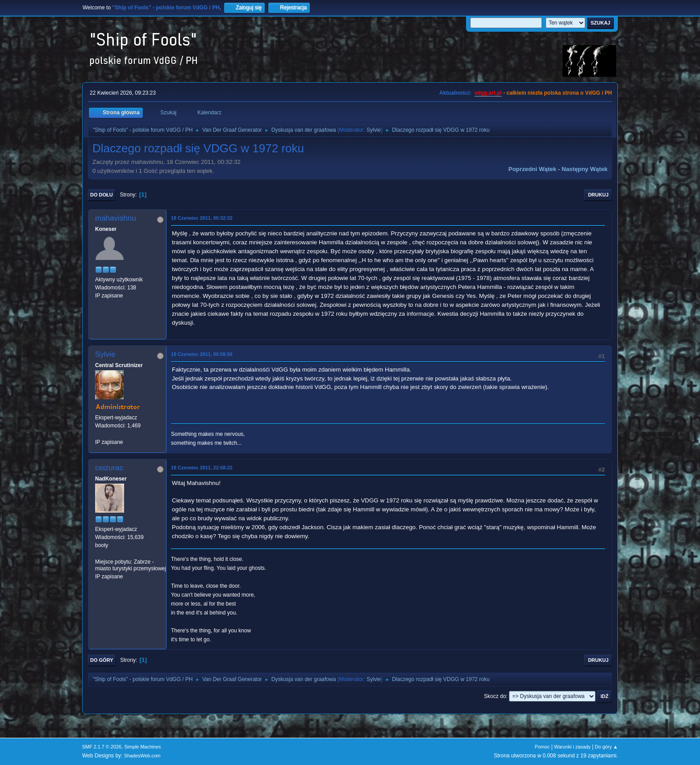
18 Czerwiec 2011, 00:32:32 (202, 218)
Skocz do (495, 696)
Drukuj (598, 195)
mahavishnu (116, 218)
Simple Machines (142, 747)
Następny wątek (585, 169)
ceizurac (109, 468)
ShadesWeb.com (142, 756)
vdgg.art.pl (488, 93)
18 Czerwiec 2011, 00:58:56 (202, 354)
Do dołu (102, 195)
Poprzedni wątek (532, 169)
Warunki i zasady (572, 747)
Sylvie (374, 130)
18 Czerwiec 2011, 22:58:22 (202, 468)
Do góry (102, 660)
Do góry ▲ (606, 747)
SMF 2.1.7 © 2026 (102, 747)
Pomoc (542, 747)
